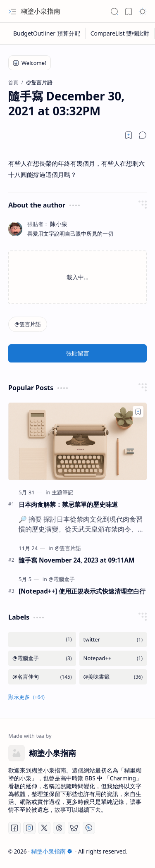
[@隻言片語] (28, 324)
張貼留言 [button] (78, 353)
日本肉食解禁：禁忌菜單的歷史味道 (68, 504)
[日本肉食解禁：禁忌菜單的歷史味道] (77, 441)
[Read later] (129, 135)
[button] (12, 12)
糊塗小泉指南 (41, 11)
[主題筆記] (62, 492)
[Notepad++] (113, 658)
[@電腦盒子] (62, 579)
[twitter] (113, 640)
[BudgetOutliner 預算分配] (47, 33)
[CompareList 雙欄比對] (120, 33)
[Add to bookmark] (138, 412)
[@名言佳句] (42, 677)
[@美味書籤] (113, 677)
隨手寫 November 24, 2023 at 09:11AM (76, 560)
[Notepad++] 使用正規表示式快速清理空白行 (82, 591)
